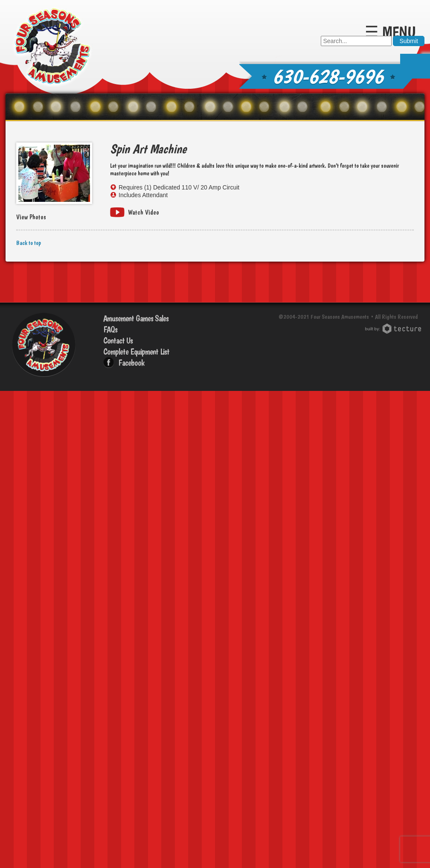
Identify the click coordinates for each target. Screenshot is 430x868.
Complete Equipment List (136, 352)
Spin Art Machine (148, 149)
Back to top (29, 243)
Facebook (131, 363)
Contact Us (118, 341)
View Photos (31, 217)
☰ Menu (390, 32)
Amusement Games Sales (136, 318)
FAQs (110, 329)
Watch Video (144, 212)
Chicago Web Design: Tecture (394, 329)
